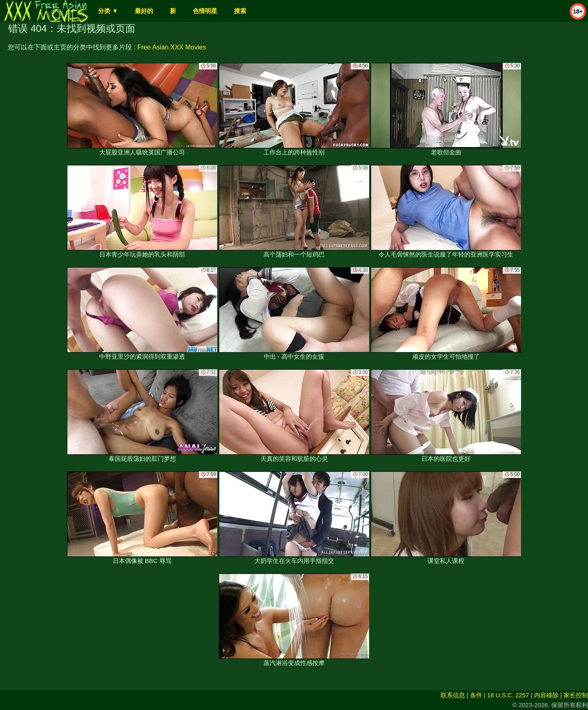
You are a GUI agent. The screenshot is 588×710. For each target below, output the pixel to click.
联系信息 (453, 695)
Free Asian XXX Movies (171, 47)
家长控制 (576, 695)
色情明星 (205, 11)
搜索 (240, 11)
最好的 (144, 11)
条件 (476, 695)
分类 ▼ (108, 11)
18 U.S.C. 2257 (508, 695)
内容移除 (546, 695)
